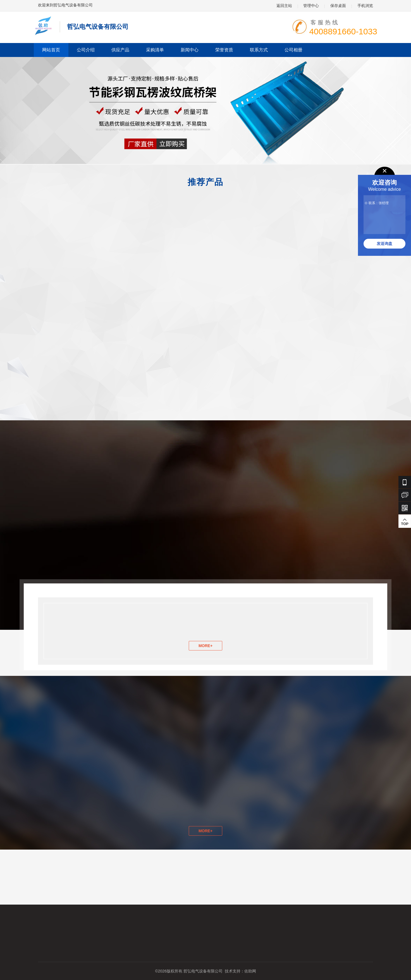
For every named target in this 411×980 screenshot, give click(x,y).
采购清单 (155, 50)
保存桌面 (338, 6)
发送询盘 (384, 244)
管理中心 (311, 6)
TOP (405, 474)
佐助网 (250, 971)
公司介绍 (86, 50)
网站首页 (51, 50)
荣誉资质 (224, 50)
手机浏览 (365, 6)
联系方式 (259, 50)
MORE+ (205, 646)
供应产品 (120, 50)
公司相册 (293, 50)
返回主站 (284, 6)
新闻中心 (190, 50)
